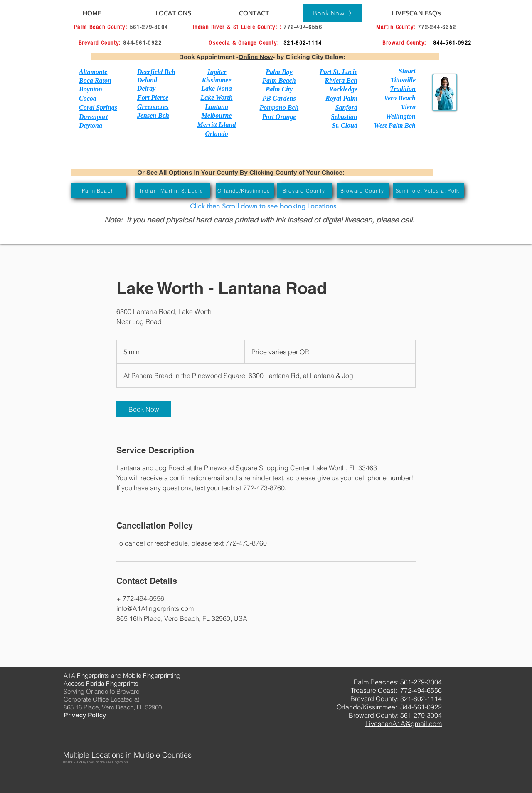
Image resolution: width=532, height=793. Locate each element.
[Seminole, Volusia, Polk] (428, 191)
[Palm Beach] (99, 191)
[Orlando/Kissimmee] (245, 191)
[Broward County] (363, 191)
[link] (144, 409)
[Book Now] (333, 13)
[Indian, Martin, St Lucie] (172, 191)
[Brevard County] (305, 191)
